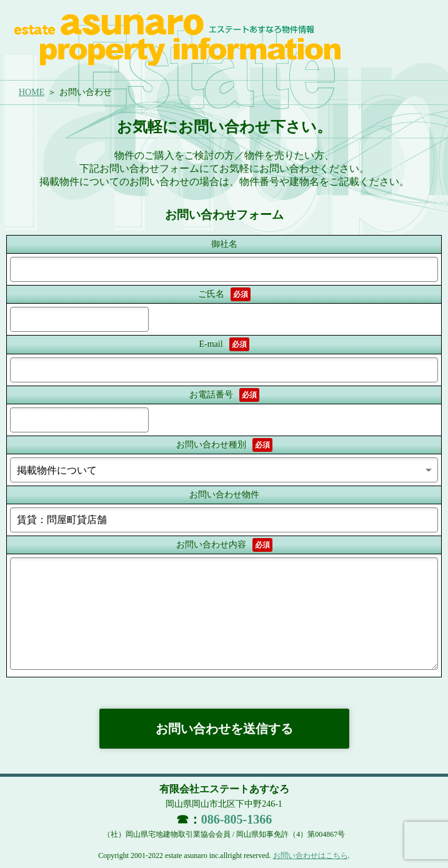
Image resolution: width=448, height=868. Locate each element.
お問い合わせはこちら (311, 856)
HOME (32, 92)
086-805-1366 (236, 819)
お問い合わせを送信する (224, 729)
